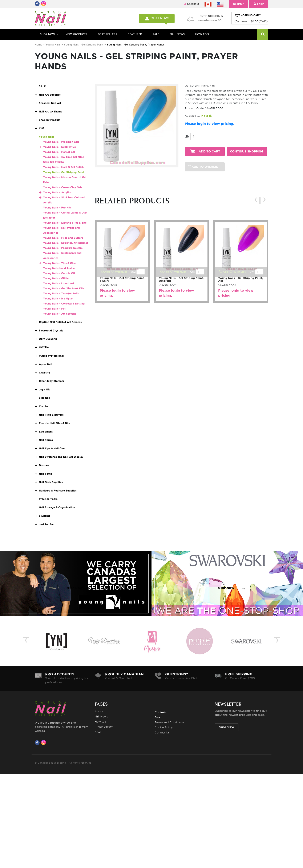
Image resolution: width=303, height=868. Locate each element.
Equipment (46, 432)
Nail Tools (45, 474)
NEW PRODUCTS (76, 34)
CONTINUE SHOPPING (247, 152)
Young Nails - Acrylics (57, 192)
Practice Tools (48, 499)
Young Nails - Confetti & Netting (64, 304)
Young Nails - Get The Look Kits (64, 288)
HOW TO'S (202, 34)
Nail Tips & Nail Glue (52, 448)
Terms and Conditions (169, 722)
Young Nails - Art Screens (60, 314)
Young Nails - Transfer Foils (61, 293)
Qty (187, 136)
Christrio (45, 373)
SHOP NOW (75, 588)
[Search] (263, 34)
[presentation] (256, 200)
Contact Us (162, 732)
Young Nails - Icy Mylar (58, 298)
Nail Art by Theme (50, 112)
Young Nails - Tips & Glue (59, 263)
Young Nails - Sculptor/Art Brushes (66, 243)
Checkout (193, 4)
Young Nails (53, 45)
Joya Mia (45, 389)
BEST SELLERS (108, 34)
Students (45, 516)
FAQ (98, 732)
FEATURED (135, 34)
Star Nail (45, 398)
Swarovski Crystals (51, 331)
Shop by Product (50, 120)
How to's (100, 721)
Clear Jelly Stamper (52, 381)
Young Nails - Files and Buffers (63, 238)
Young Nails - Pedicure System (63, 248)
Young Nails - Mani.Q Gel (59, 152)
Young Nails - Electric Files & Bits (65, 223)
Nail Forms (46, 440)
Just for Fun (47, 524)
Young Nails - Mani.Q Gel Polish (63, 167)
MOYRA (44, 347)
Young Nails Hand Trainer (59, 268)
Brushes (44, 465)
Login (258, 4)
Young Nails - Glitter (56, 278)
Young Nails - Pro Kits (57, 208)
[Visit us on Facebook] (38, 742)
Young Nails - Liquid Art (59, 283)
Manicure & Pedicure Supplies (58, 491)
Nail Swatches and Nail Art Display (61, 457)
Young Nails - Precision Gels (61, 142)
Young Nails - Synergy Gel (60, 147)
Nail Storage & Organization (57, 507)
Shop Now (47, 34)
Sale (157, 717)
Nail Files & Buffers (51, 415)
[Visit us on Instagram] (44, 742)
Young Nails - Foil (55, 309)
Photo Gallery (104, 726)
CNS (42, 128)
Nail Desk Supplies (51, 482)
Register (238, 4)
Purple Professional (51, 356)
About (99, 711)
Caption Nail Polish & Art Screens (60, 322)
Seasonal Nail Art (50, 103)
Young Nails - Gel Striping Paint (84, 45)
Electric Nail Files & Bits (54, 423)
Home (38, 45)
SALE (156, 34)
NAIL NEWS (177, 34)
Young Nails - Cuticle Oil (59, 273)
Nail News (101, 716)
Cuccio (43, 406)
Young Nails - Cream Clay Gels (63, 187)
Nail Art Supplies (50, 95)
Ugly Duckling (48, 339)
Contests (161, 712)
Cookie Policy (164, 727)
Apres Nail (46, 364)
